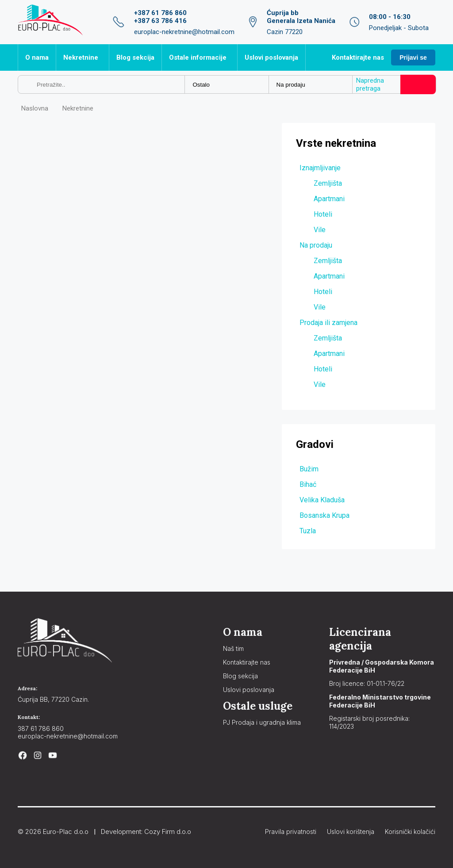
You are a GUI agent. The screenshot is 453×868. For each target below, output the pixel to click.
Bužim (309, 469)
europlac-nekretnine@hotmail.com (68, 736)
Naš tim (233, 648)
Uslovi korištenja (351, 832)
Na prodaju (316, 245)
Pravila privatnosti (291, 832)
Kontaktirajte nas (358, 57)
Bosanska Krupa (324, 515)
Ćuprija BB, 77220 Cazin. (53, 699)
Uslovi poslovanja (271, 57)
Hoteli (323, 214)
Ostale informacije (198, 57)
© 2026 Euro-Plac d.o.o (53, 832)
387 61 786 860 (41, 728)
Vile (320, 230)
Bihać (308, 484)
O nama (37, 57)
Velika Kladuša (322, 500)
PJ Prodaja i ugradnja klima (262, 722)
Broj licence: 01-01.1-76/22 (367, 683)
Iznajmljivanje (320, 168)
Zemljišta (328, 183)
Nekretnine (81, 57)
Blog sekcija (135, 57)
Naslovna (35, 108)
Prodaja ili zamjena (328, 323)
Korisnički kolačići (410, 832)
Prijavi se (413, 57)
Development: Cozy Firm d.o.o (146, 832)
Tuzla (308, 531)
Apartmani (329, 199)
